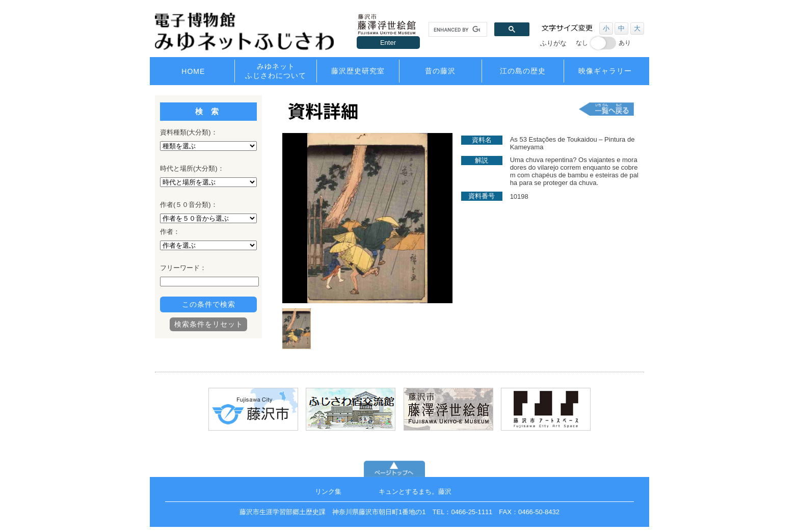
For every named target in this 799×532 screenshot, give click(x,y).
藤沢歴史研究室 (358, 71)
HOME (193, 71)
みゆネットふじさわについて (276, 71)
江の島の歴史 (523, 71)
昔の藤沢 (440, 71)
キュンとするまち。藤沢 (415, 491)
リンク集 (328, 491)
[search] (457, 30)
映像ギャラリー (605, 71)
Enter (388, 43)
